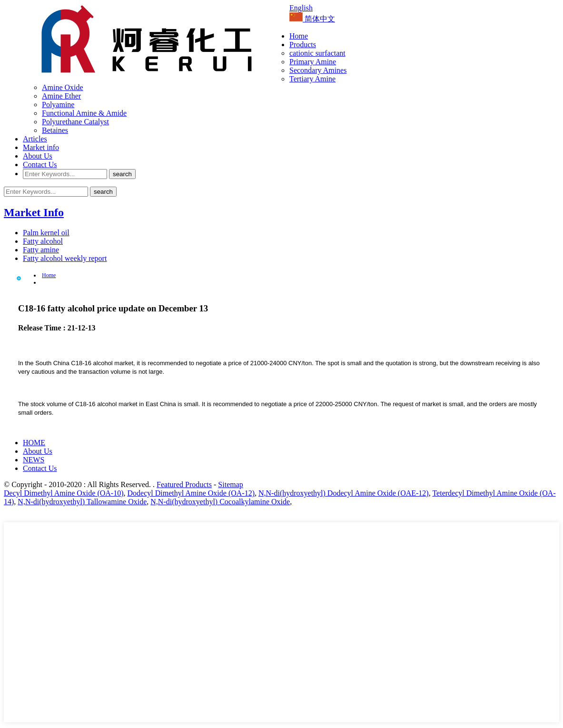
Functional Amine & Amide (84, 113)
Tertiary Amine (312, 79)
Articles (35, 139)
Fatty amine (41, 250)
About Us (38, 156)
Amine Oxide (63, 87)
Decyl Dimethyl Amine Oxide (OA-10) (64, 493)
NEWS (34, 460)
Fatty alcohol (43, 241)
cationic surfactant (317, 53)
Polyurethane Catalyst (75, 122)
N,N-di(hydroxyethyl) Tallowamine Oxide (82, 502)
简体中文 (312, 19)
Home (299, 36)
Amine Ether (61, 96)
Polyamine (58, 105)
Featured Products (184, 484)
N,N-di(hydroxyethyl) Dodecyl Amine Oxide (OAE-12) (344, 493)
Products (303, 45)
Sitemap (230, 484)
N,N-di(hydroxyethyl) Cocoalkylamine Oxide (220, 502)
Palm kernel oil (46, 233)
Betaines (55, 130)
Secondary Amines (318, 70)
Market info (41, 147)
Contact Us (40, 165)
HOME (34, 443)
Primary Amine (313, 62)
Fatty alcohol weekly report (65, 258)
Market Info (34, 212)
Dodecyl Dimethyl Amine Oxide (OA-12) (191, 493)
